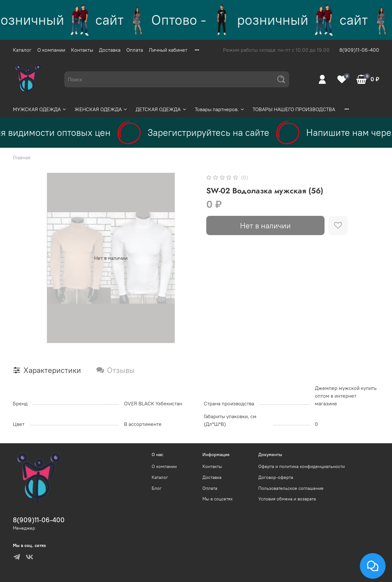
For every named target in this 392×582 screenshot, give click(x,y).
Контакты (82, 50)
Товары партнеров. (220, 109)
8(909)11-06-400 (359, 50)
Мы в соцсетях (218, 499)
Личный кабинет (168, 50)
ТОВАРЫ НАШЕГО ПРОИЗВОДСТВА (294, 109)
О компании (51, 50)
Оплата (135, 50)
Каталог (22, 50)
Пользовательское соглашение (291, 488)
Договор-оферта (276, 477)
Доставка (110, 50)
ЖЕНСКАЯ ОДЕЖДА (101, 109)
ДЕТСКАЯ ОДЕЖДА (161, 109)
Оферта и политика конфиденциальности (302, 466)
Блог (157, 488)
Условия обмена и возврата (287, 499)
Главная (22, 157)
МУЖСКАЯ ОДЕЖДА (40, 109)
